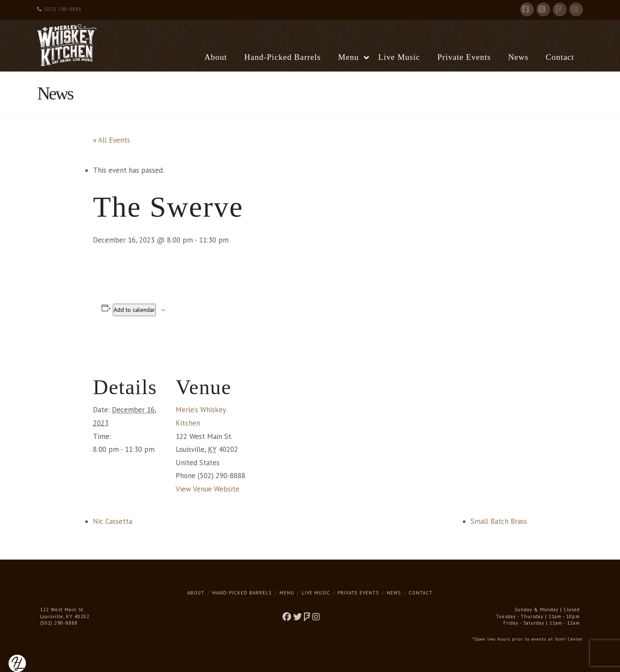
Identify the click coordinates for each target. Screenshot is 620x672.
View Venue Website (208, 489)
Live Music (316, 593)
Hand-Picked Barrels (242, 593)
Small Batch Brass (499, 521)
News (394, 593)
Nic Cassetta (113, 521)
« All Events (112, 140)
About (196, 593)
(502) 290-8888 (59, 9)
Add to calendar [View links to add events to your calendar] (134, 310)
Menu (287, 593)
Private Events (358, 593)
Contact (421, 593)
